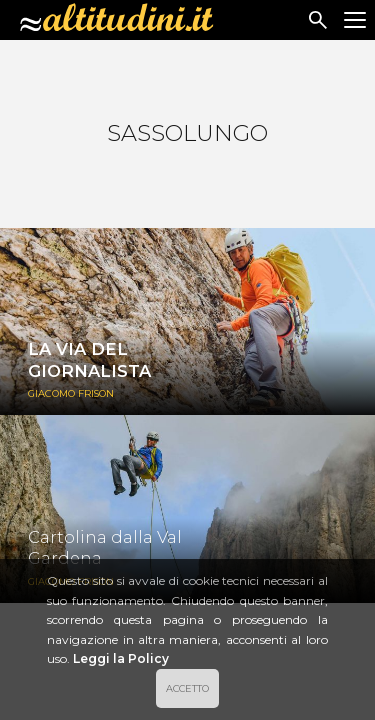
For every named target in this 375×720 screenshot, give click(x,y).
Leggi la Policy (121, 658)
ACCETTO (187, 688)
